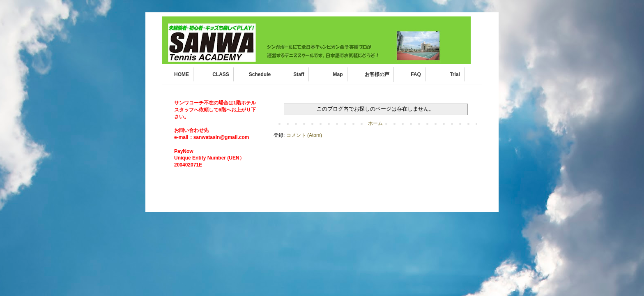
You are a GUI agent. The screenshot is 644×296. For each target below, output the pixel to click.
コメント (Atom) (304, 135)
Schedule (260, 74)
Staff (299, 74)
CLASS (221, 74)
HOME (182, 74)
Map (338, 74)
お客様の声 (377, 74)
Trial (455, 74)
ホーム (375, 123)
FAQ (416, 74)
